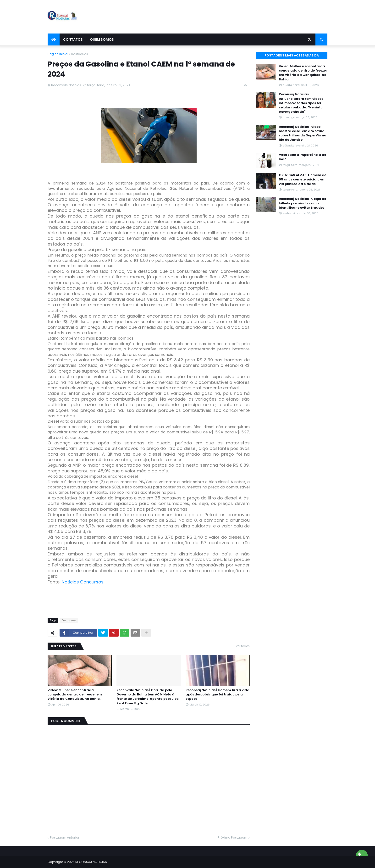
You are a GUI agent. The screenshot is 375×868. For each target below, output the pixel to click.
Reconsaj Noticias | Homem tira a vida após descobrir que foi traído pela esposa (218, 694)
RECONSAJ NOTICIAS (91, 862)
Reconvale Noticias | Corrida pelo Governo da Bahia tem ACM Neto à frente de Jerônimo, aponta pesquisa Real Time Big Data (148, 697)
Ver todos (243, 646)
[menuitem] (54, 39)
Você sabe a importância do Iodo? (303, 157)
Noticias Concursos (83, 582)
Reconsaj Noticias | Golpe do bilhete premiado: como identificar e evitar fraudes (303, 203)
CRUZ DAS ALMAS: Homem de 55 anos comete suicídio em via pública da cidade (303, 179)
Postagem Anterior (65, 837)
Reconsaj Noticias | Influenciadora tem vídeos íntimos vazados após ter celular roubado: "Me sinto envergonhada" (301, 103)
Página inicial (58, 54)
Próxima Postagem (232, 837)
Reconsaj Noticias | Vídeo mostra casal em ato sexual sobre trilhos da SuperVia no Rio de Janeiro (303, 133)
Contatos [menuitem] (73, 39)
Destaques (80, 54)
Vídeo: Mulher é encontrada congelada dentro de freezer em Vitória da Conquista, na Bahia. (75, 694)
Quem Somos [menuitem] (102, 39)
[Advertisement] (240, 17)
